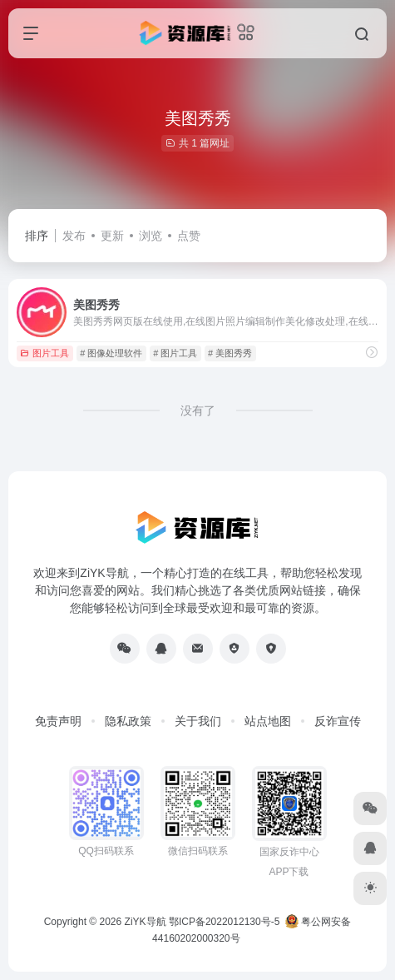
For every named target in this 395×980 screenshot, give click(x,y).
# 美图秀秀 (230, 353)
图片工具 (44, 353)
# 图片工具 (175, 353)
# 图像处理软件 (111, 353)
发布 (74, 236)
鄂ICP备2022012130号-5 (224, 922)
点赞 (189, 236)
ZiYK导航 (146, 922)
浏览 (151, 236)
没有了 (198, 410)
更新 (112, 236)
